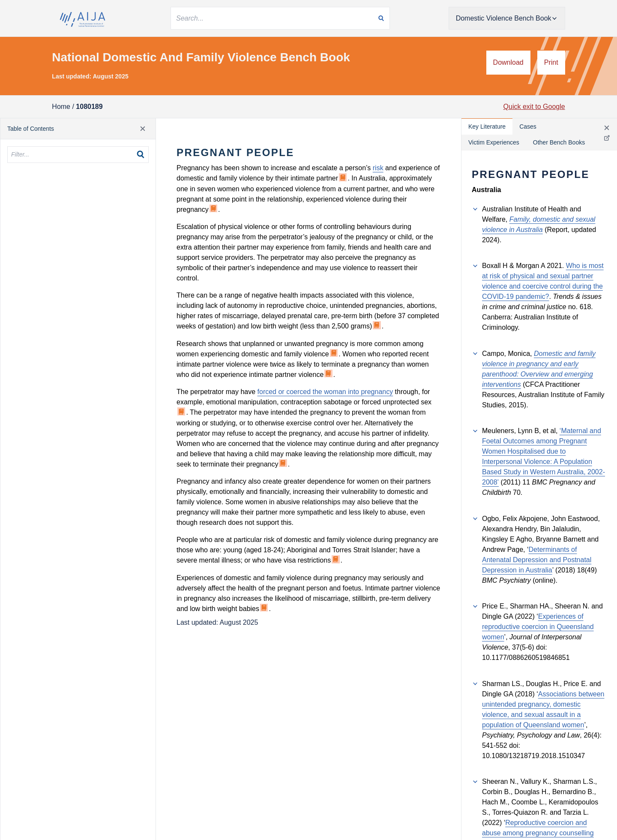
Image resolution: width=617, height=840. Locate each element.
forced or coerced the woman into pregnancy (325, 392)
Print (551, 62)
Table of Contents (31, 129)
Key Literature (487, 126)
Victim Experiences (494, 142)
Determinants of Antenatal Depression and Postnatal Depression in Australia (537, 560)
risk (378, 168)
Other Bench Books (559, 142)
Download (508, 62)
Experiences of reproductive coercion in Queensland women (538, 627)
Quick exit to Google (534, 107)
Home (61, 107)
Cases (528, 126)
